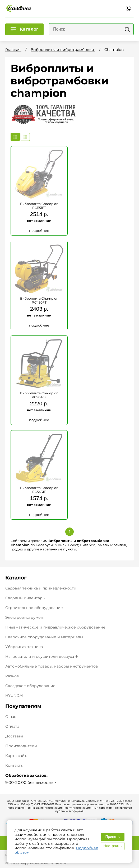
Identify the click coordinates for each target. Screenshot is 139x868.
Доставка (14, 736)
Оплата (12, 726)
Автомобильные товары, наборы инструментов (52, 666)
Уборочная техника (24, 647)
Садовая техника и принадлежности (41, 588)
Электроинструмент (25, 617)
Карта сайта (17, 756)
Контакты (14, 766)
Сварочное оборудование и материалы (44, 637)
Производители (21, 746)
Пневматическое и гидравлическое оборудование (55, 627)
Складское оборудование (30, 686)
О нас (11, 717)
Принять (112, 837)
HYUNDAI (14, 696)
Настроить (113, 846)
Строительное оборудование (34, 608)
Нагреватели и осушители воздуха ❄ (42, 656)
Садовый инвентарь (25, 598)
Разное (12, 676)
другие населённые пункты (52, 549)
